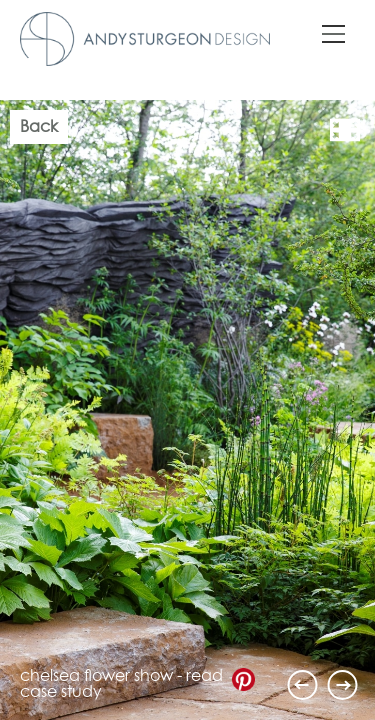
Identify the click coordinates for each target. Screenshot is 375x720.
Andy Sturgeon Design (145, 39)
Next (343, 685)
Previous (303, 685)
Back (39, 127)
